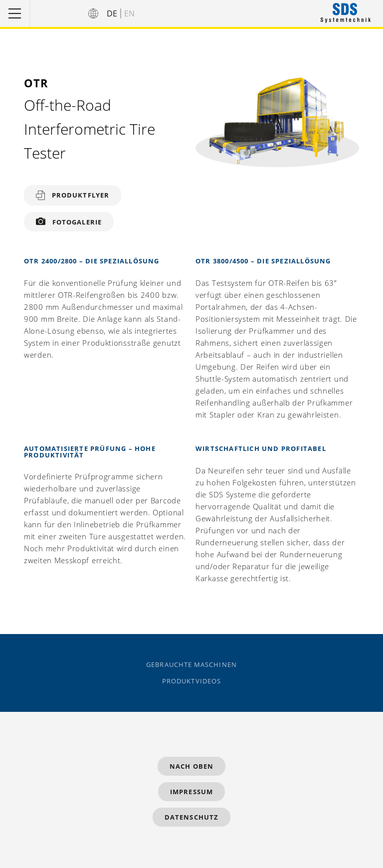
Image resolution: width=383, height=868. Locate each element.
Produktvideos (191, 681)
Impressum (191, 792)
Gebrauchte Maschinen (191, 665)
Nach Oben (191, 766)
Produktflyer (81, 195)
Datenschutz (191, 817)
